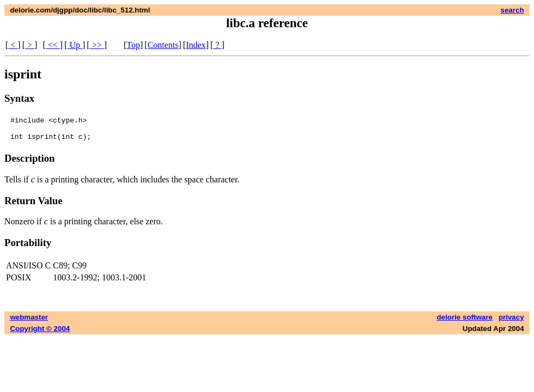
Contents (163, 45)
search (512, 10)
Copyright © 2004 (40, 333)
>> (97, 45)
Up (75, 45)
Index (196, 45)
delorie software (465, 322)
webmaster (29, 322)
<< (53, 45)
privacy (511, 322)
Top (133, 45)
